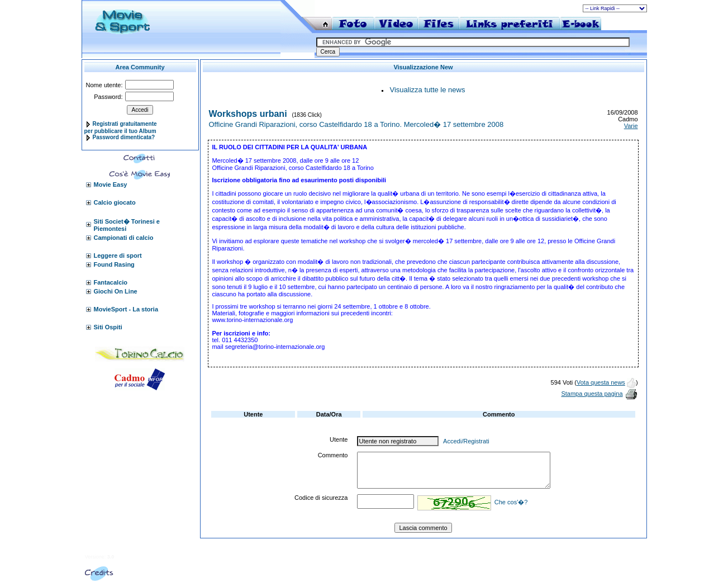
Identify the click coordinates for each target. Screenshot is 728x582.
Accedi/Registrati (466, 441)
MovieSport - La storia (126, 309)
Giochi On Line (116, 291)
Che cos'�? (511, 502)
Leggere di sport (118, 255)
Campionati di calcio (124, 238)
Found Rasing (114, 264)
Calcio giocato (115, 202)
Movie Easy (111, 184)
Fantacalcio (111, 282)
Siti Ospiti (108, 327)
